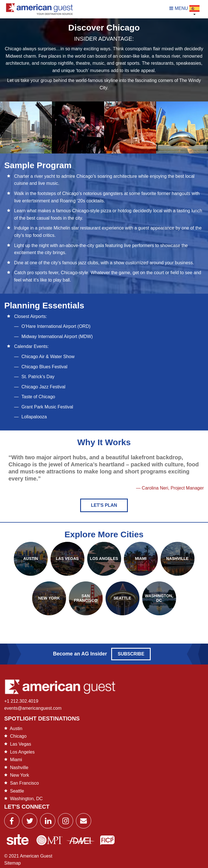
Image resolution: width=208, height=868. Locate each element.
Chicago (18, 736)
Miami (16, 760)
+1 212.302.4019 (21, 701)
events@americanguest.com (33, 708)
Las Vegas (20, 744)
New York (19, 775)
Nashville (19, 768)
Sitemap (13, 863)
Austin (16, 729)
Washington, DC (26, 799)
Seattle (17, 791)
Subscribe (131, 654)
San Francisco (24, 783)
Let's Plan (104, 505)
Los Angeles (22, 752)
